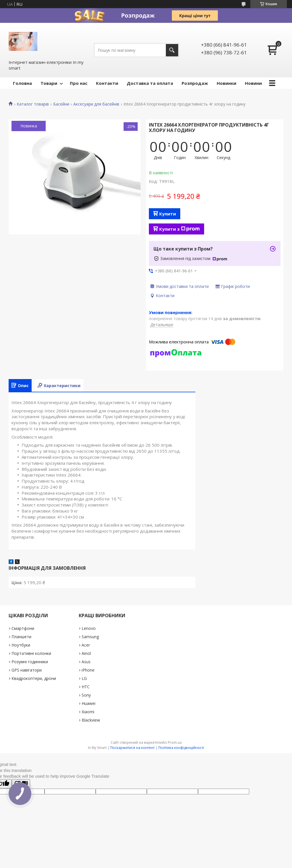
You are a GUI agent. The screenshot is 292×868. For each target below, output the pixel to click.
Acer (86, 645)
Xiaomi (88, 712)
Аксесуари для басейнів (96, 104)
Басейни (61, 104)
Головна (22, 83)
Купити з (179, 229)
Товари (49, 83)
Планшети (21, 637)
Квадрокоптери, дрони (34, 678)
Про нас (79, 83)
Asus (86, 662)
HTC (86, 687)
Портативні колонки (31, 653)
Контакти (107, 83)
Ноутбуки (21, 645)
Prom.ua (175, 742)
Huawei (89, 703)
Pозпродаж (195, 83)
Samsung (90, 637)
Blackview (91, 720)
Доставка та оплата (150, 83)
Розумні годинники (30, 662)
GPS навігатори (27, 670)
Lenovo (89, 628)
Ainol (86, 653)
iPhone (88, 670)
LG (84, 678)
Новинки (226, 83)
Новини (253, 83)
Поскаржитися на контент (132, 748)
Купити (168, 214)
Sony (86, 695)
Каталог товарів (33, 104)
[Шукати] (172, 50)
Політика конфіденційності (181, 748)
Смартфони (23, 628)
